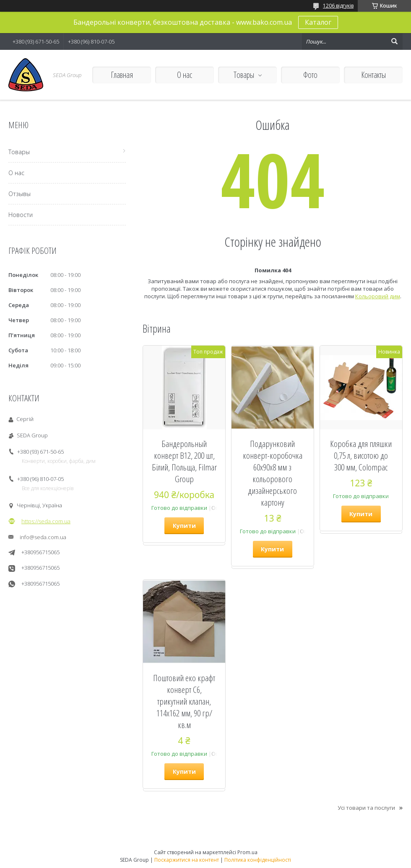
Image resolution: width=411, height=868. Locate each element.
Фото (310, 75)
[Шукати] (394, 41)
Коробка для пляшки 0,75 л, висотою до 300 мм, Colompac (361, 455)
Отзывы (20, 194)
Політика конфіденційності (258, 860)
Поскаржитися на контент (187, 860)
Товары (244, 75)
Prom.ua (247, 852)
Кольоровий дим (378, 296)
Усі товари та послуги (366, 808)
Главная (122, 75)
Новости (21, 215)
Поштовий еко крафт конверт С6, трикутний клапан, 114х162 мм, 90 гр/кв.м (184, 701)
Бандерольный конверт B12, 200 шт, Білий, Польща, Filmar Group (184, 461)
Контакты (373, 75)
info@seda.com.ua (43, 537)
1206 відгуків (338, 6)
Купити (184, 526)
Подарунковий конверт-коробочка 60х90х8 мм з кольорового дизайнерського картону (273, 473)
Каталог (318, 22)
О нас (185, 75)
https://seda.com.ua (46, 521)
